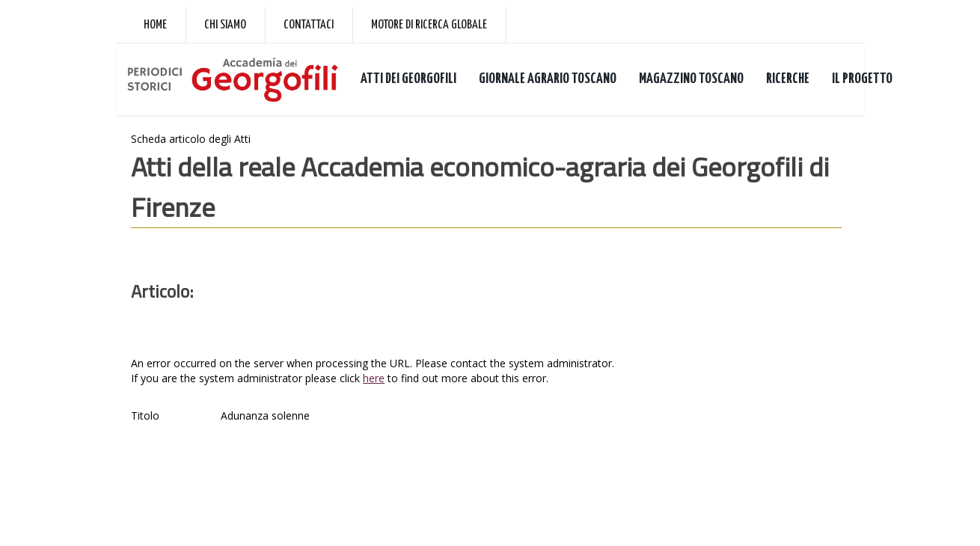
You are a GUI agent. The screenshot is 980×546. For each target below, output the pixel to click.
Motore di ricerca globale (429, 25)
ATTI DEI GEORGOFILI (408, 79)
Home (155, 25)
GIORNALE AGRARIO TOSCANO (548, 79)
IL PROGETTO (862, 79)
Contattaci (309, 25)
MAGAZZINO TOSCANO (691, 79)
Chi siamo (225, 25)
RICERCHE (788, 79)
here (374, 378)
